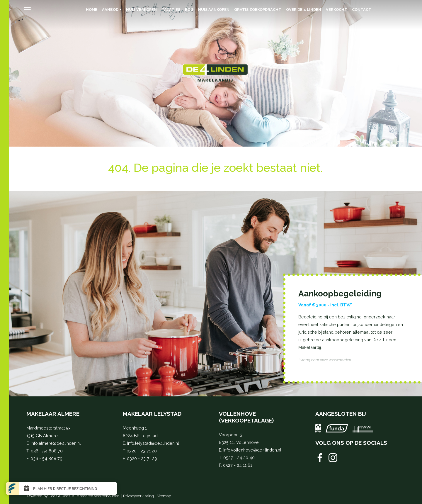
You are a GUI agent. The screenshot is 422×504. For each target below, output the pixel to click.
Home (92, 10)
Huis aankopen (214, 10)
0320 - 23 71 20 (142, 451)
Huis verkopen (141, 10)
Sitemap (164, 496)
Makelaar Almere (53, 414)
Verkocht (337, 10)
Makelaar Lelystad (152, 414)
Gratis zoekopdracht (258, 10)
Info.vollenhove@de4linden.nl (252, 450)
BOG (189, 10)
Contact (362, 10)
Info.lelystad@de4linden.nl (153, 443)
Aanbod (110, 10)
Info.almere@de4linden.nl (56, 443)
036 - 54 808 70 (47, 451)
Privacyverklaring (138, 496)
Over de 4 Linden (304, 10)
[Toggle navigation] (27, 10)
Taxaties (171, 10)
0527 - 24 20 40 (239, 458)
